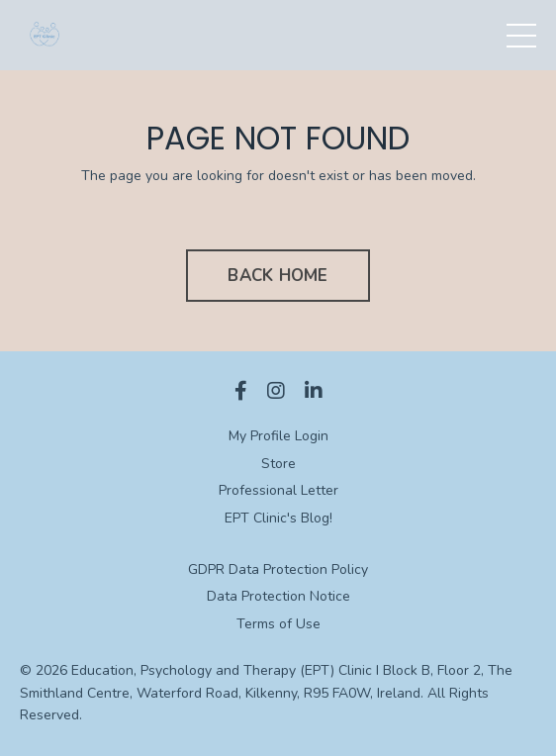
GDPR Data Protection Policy (278, 569)
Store (278, 464)
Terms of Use (278, 624)
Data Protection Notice (278, 596)
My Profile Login (278, 436)
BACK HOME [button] (278, 276)
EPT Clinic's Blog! (278, 518)
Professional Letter (278, 490)
